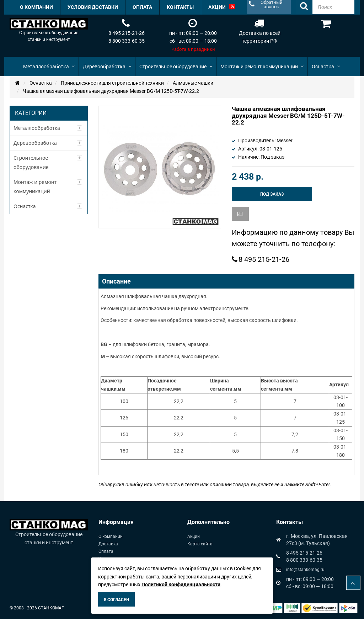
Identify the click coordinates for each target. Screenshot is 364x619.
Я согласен (116, 600)
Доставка (108, 544)
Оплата (106, 551)
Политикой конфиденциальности (181, 584)
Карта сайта (200, 544)
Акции (194, 536)
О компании (111, 536)
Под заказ (272, 194)
